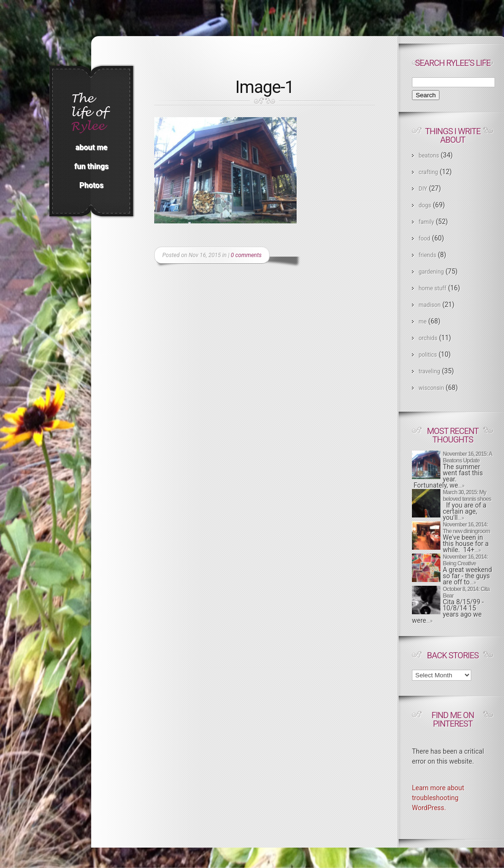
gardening (431, 272)
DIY (423, 189)
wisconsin (431, 388)
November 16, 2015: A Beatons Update (467, 457)
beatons (429, 156)
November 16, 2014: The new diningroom (466, 528)
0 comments (246, 255)
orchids (428, 338)
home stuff (432, 288)
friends (427, 255)
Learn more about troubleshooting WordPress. (438, 798)
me (423, 322)
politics (428, 355)
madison (429, 305)
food (425, 239)
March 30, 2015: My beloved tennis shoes (467, 496)
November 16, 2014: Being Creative (465, 560)
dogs (425, 205)
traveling (429, 371)
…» (461, 486)
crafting (428, 172)
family (426, 222)
